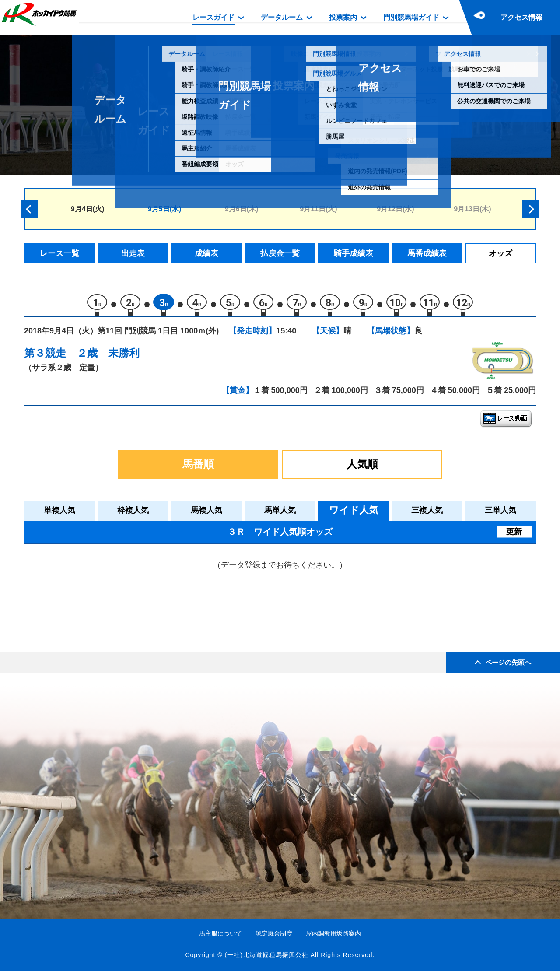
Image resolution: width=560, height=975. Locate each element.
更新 (514, 536)
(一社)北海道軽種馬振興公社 (266, 959)
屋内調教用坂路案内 (333, 937)
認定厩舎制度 (274, 937)
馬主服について (220, 937)
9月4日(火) (87, 209)
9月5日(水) (164, 209)
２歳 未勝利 (108, 357)
